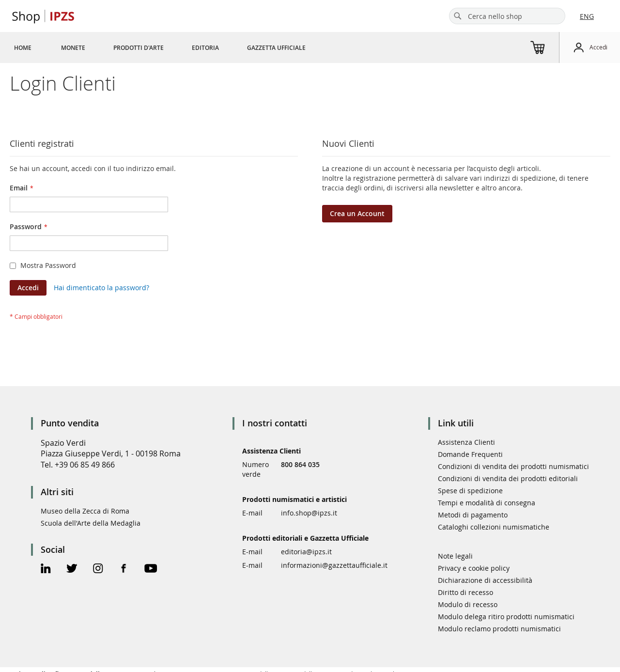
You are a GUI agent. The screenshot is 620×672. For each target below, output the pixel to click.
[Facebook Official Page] (124, 570)
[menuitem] (23, 47)
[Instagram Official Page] (98, 570)
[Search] (458, 16)
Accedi (598, 47)
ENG (587, 16)
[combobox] (507, 16)
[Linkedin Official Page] (46, 570)
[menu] (171, 47)
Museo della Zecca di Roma (85, 511)
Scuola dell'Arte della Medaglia (91, 523)
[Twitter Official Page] (72, 570)
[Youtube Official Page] (151, 570)
